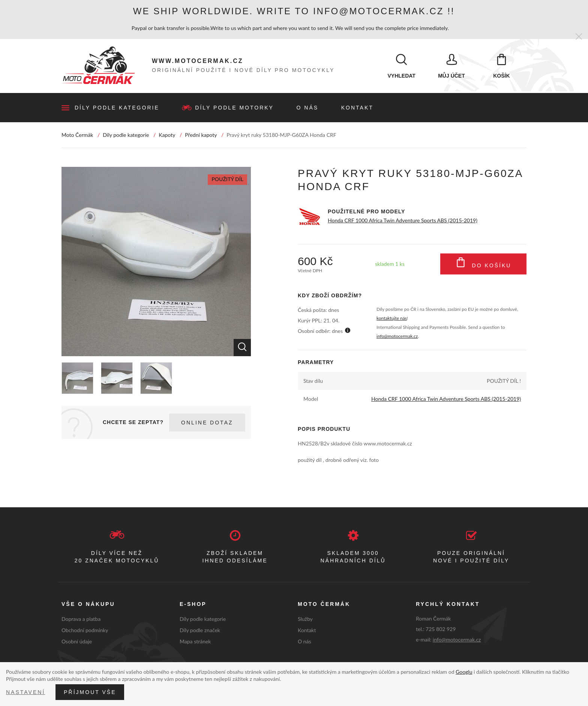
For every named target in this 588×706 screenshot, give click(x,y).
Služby (305, 619)
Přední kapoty (201, 135)
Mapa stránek (195, 642)
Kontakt (357, 108)
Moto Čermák (77, 135)
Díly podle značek (200, 630)
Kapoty (167, 135)
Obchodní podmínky (85, 630)
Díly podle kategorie (117, 108)
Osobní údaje (77, 642)
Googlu (464, 672)
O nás (308, 108)
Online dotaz (207, 423)
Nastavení (25, 692)
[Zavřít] (579, 37)
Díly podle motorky (234, 108)
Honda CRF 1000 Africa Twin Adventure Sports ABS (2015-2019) (403, 221)
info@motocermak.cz (397, 337)
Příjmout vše (90, 692)
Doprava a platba (81, 619)
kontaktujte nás (392, 319)
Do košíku (484, 264)
